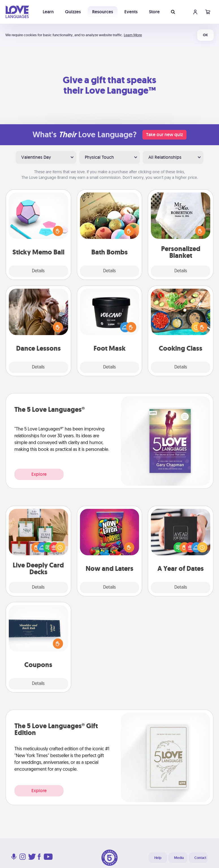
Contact (200, 858)
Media (179, 858)
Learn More (133, 35)
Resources (103, 12)
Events (131, 12)
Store (154, 12)
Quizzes (73, 12)
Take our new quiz (164, 135)
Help (158, 858)
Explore (39, 474)
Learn (48, 12)
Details (38, 271)
